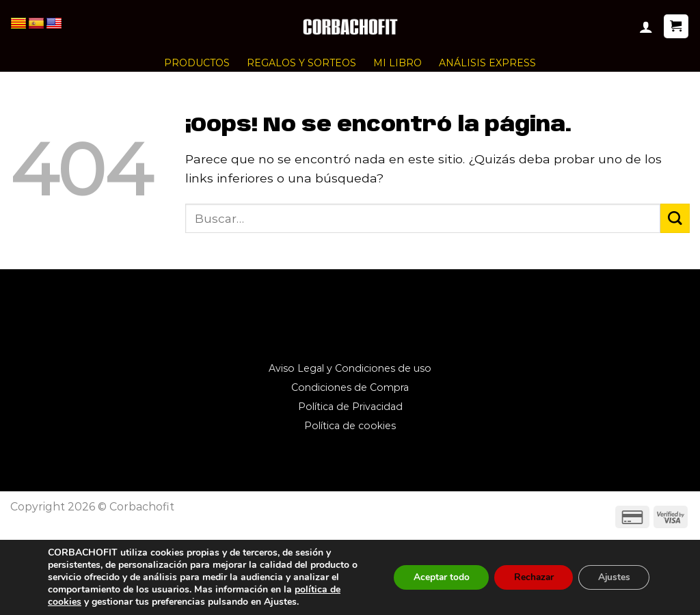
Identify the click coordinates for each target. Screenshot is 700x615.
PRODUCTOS (197, 63)
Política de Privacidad (350, 407)
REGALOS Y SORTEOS (301, 63)
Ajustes (612, 577)
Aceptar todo (434, 577)
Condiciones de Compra (350, 387)
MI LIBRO (398, 63)
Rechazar (529, 577)
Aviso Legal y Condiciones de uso (350, 368)
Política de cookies (350, 426)
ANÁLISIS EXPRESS (487, 63)
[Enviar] (675, 218)
